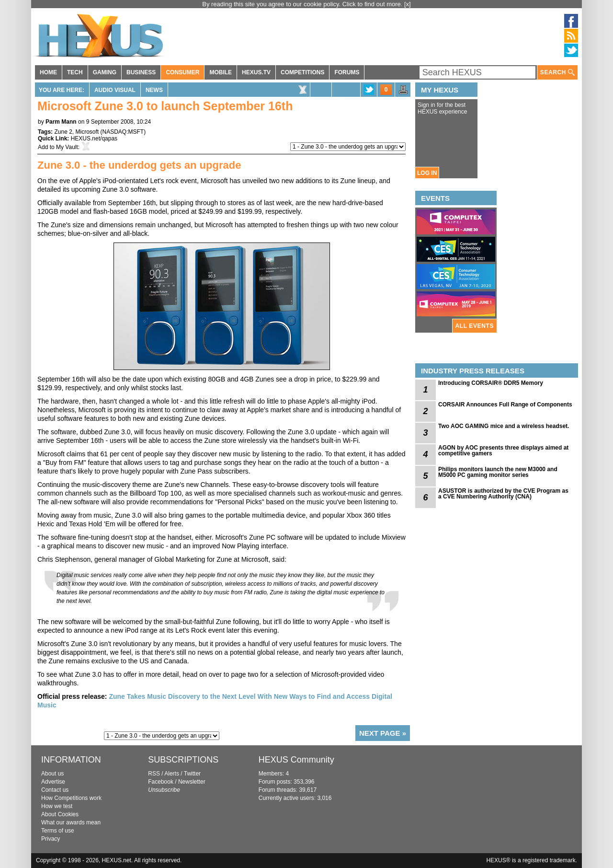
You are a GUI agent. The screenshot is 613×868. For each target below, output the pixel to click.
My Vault (67, 147)
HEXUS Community (296, 760)
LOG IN (427, 173)
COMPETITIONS (302, 72)
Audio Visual (115, 90)
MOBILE (221, 72)
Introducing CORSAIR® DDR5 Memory (491, 383)
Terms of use (58, 831)
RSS (154, 774)
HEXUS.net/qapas (94, 139)
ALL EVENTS (475, 326)
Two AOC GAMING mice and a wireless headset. (504, 426)
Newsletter (192, 782)
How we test (57, 806)
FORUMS (347, 72)
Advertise (53, 782)
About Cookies (60, 814)
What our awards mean (71, 822)
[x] (408, 4)
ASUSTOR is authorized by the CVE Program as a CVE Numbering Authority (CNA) (503, 494)
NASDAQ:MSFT (123, 132)
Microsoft (87, 132)
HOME (48, 72)
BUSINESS (141, 72)
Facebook (161, 782)
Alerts (172, 774)
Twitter (192, 774)
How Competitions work (71, 798)
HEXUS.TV (256, 72)
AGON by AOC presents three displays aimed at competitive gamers (503, 451)
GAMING (105, 72)
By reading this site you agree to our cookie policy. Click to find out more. (303, 4)
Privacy (51, 839)
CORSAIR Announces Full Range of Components (505, 405)
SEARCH (557, 73)
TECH (75, 72)
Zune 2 (63, 132)
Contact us (55, 790)
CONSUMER (182, 72)
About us (52, 774)
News (154, 90)
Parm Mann (61, 122)
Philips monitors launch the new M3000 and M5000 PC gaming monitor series (498, 472)
